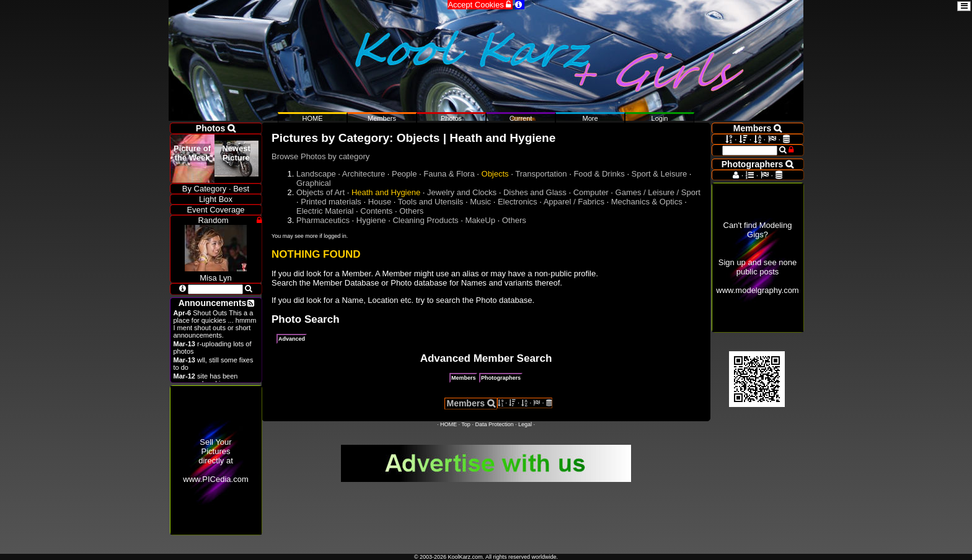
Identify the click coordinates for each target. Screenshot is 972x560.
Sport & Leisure (660, 174)
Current (521, 118)
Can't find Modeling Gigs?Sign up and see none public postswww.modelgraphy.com (757, 258)
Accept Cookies (480, 5)
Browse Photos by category (320, 156)
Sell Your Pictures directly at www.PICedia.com (215, 461)
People (404, 174)
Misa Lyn (216, 273)
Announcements (213, 303)
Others (411, 211)
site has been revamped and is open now (214, 380)
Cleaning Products (425, 220)
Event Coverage (215, 210)
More (590, 118)
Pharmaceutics (323, 220)
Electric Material (325, 211)
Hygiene (371, 220)
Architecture (364, 174)
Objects (495, 174)
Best (241, 189)
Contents (376, 211)
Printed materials (331, 202)
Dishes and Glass (535, 192)
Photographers (501, 378)
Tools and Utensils (431, 202)
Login (660, 118)
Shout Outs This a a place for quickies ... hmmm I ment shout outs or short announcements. (215, 324)
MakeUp (480, 220)
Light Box (216, 199)
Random (213, 220)
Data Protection (494, 424)
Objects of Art (320, 192)
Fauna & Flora (449, 174)
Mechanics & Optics (647, 202)
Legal (525, 424)
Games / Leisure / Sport (658, 192)
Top (466, 424)
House (380, 202)
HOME (448, 424)
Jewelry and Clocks (462, 192)
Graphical (314, 183)
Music (480, 202)
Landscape (316, 174)
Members (464, 378)
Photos (451, 118)
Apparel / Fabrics (574, 202)
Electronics (518, 202)
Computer (591, 192)
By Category (205, 189)
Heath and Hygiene (386, 192)
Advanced (292, 339)
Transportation (541, 174)
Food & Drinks (599, 174)
